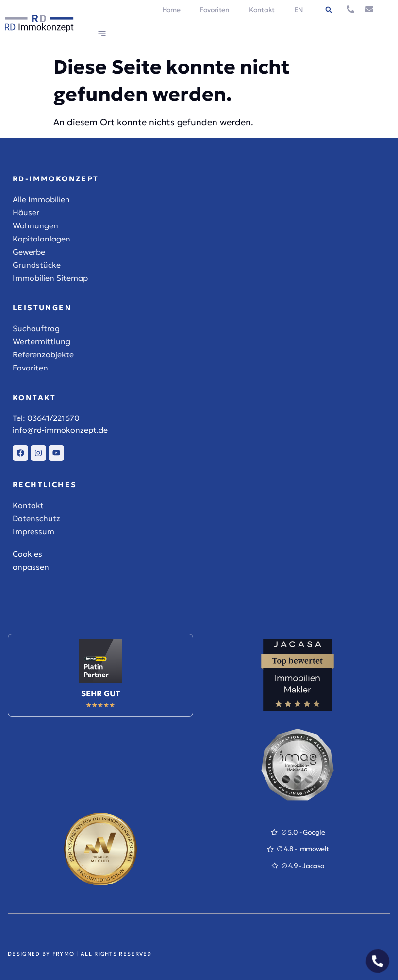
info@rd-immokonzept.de (60, 430)
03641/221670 (53, 418)
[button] (329, 10)
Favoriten (214, 10)
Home (171, 10)
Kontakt (262, 10)
